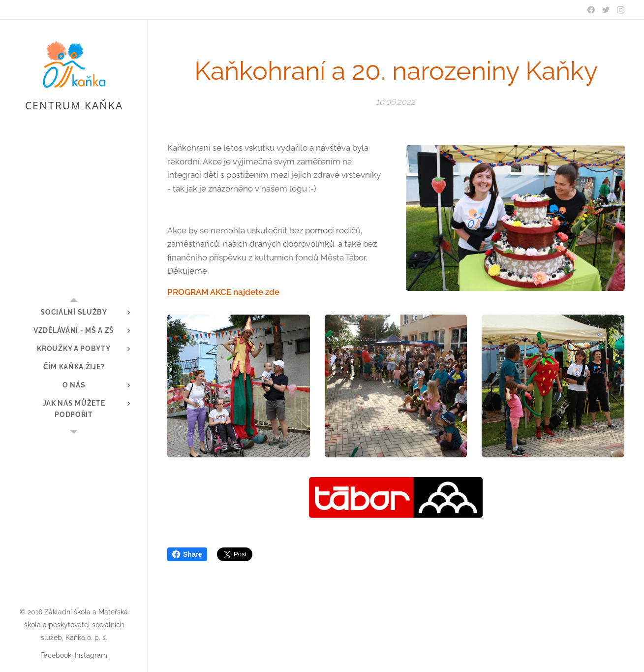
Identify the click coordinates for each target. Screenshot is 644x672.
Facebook (56, 655)
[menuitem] (74, 312)
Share (187, 554)
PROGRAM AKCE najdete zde (223, 292)
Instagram (91, 655)
